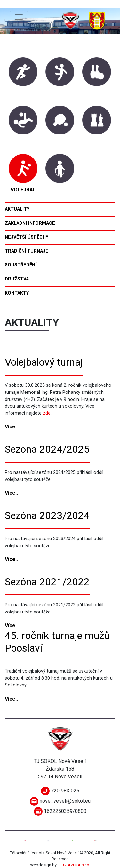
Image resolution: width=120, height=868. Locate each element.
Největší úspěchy (27, 237)
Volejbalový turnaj (44, 362)
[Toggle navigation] (19, 17)
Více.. (11, 427)
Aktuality (17, 209)
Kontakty (17, 293)
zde (47, 413)
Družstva (17, 279)
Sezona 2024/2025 (47, 449)
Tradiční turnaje (27, 251)
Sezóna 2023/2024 (47, 515)
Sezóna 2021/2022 (47, 582)
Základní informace (30, 223)
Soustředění (21, 265)
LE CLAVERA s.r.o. (74, 865)
